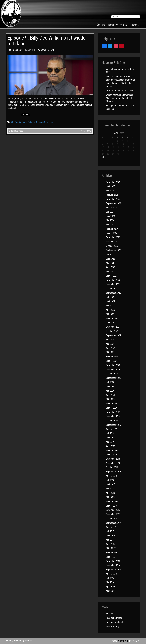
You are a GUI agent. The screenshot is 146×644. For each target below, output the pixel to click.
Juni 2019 (110, 438)
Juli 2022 (110, 297)
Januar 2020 (112, 408)
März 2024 (111, 225)
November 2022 (113, 284)
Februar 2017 (112, 553)
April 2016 (111, 587)
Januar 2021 (112, 361)
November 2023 (113, 242)
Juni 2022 (110, 301)
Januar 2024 (112, 233)
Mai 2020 (110, 391)
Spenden (135, 25)
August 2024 (112, 208)
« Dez (104, 157)
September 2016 (113, 570)
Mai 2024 (110, 220)
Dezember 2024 (113, 199)
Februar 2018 (112, 502)
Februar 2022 (112, 318)
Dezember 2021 (113, 327)
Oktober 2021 (112, 331)
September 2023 (113, 250)
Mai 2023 (110, 263)
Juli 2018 (110, 480)
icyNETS (136, 641)
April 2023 (111, 267)
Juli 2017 (110, 531)
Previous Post (16, 131)
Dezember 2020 (113, 365)
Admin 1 (30, 50)
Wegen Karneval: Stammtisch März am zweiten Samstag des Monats (120, 98)
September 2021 (113, 335)
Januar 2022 (112, 323)
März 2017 (111, 548)
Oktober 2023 (112, 246)
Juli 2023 (110, 255)
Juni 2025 (110, 186)
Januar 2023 (112, 276)
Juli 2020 (110, 382)
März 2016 (111, 591)
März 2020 (111, 399)
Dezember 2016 (113, 561)
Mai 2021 (110, 344)
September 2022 (113, 293)
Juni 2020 (110, 386)
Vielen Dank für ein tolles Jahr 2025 (120, 71)
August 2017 (112, 527)
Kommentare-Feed (114, 622)
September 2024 (113, 203)
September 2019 (113, 425)
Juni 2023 (110, 259)
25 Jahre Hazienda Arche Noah (120, 91)
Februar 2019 (112, 450)
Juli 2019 (110, 433)
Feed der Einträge (114, 618)
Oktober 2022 (112, 289)
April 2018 (111, 493)
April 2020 (111, 395)
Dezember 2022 (113, 280)
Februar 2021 (112, 357)
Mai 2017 (110, 540)
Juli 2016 (110, 578)
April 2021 (111, 348)
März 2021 (111, 352)
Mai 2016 (110, 582)
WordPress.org (113, 627)
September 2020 (113, 378)
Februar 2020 (112, 403)
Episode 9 (32, 122)
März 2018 (111, 497)
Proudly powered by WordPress (20, 641)
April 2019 (111, 446)
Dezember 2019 (113, 412)
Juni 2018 (110, 484)
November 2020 (113, 370)
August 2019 (112, 429)
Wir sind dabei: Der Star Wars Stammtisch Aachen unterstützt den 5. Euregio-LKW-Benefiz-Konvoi (120, 81)
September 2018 (113, 472)
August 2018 (112, 476)
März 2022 (111, 314)
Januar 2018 (112, 506)
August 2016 (112, 574)
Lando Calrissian (46, 122)
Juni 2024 (110, 216)
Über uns (101, 25)
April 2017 (111, 544)
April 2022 (111, 310)
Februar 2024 (112, 229)
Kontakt (124, 25)
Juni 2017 (110, 536)
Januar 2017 (112, 557)
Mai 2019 (110, 442)
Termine (112, 25)
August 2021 (112, 340)
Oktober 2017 (112, 518)
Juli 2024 (110, 212)
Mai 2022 (110, 306)
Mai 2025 (110, 191)
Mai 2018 (110, 489)
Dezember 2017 (113, 510)
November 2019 (113, 416)
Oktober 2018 (112, 467)
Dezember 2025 (113, 182)
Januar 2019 (112, 455)
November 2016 (113, 565)
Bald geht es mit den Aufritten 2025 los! (120, 107)
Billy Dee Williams (19, 122)
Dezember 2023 (113, 237)
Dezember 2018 (113, 459)
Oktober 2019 (112, 421)
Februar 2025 (112, 195)
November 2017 (113, 514)
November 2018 (113, 463)
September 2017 (113, 523)
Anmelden (111, 614)
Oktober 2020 (112, 374)
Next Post (86, 131)
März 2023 (111, 271)
